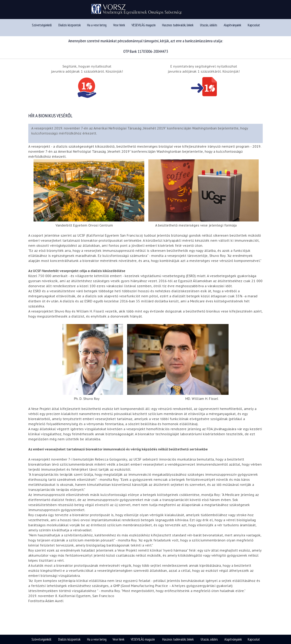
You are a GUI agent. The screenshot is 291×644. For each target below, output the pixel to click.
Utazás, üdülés (209, 28)
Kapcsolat (254, 28)
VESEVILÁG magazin (144, 28)
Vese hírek (119, 28)
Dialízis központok (70, 28)
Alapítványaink (232, 28)
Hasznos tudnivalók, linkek (178, 28)
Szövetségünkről (42, 28)
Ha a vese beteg (97, 28)
